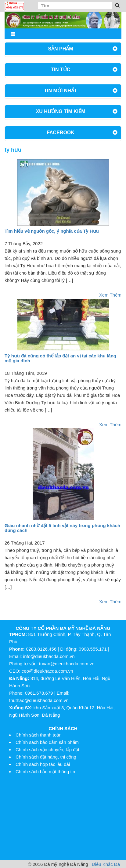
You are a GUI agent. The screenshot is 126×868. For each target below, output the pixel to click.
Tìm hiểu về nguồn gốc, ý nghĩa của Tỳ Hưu (52, 231)
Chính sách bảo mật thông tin (45, 772)
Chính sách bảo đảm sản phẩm (47, 742)
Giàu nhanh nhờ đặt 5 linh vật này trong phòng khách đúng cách (62, 528)
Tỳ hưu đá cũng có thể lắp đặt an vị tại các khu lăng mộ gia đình (60, 358)
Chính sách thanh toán (39, 735)
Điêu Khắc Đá (106, 864)
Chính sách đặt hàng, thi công (46, 757)
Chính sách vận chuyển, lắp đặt (47, 750)
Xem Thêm (110, 295)
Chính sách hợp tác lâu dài (43, 764)
